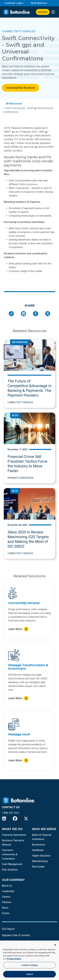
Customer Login (13, 3)
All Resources (14, 104)
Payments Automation (14, 835)
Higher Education (41, 856)
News (5, 908)
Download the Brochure (21, 88)
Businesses (39, 845)
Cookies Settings (29, 965)
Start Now (43, 12)
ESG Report (8, 929)
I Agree (29, 974)
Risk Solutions (10, 870)
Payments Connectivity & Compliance (10, 854)
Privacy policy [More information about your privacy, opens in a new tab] (14, 959)
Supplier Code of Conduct (16, 935)
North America (38, 3)
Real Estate (38, 867)
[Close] (55, 945)
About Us (7, 886)
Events (6, 913)
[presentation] (53, 12)
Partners (7, 902)
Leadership (8, 891)
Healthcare (38, 850)
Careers (6, 897)
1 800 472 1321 (11, 813)
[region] (29, 960)
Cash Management (12, 864)
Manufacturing (40, 861)
